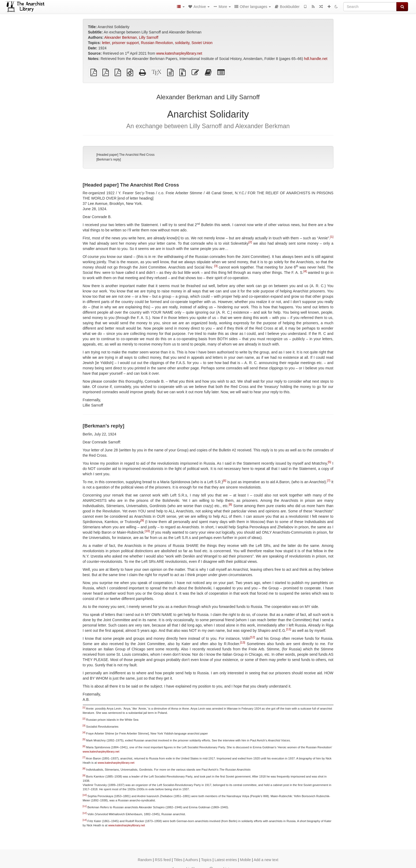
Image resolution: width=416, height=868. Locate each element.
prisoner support (125, 43)
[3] (216, 266)
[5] (330, 462)
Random (145, 860)
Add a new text (266, 860)
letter (106, 43)
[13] (243, 642)
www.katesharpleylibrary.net (179, 53)
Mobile (245, 860)
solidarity (182, 43)
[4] (305, 271)
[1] (332, 237)
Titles (178, 860)
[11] (289, 629)
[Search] (370, 7)
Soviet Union (202, 43)
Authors (192, 860)
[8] (230, 504)
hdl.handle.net (316, 59)
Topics (206, 860)
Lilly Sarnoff (149, 37)
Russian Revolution (157, 43)
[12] (252, 637)
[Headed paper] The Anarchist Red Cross (125, 155)
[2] (250, 242)
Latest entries (226, 860)
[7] (328, 481)
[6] (224, 481)
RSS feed (163, 860)
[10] (147, 531)
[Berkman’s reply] (109, 159)
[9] (142, 520)
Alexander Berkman (121, 37)
